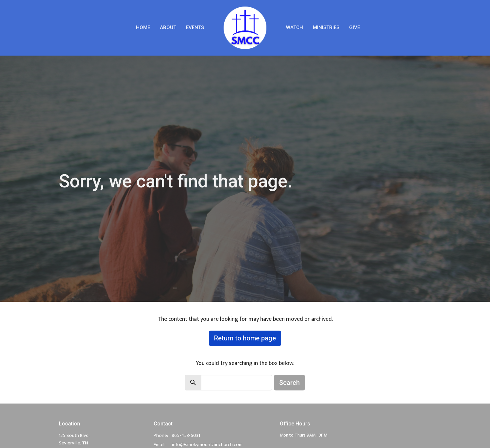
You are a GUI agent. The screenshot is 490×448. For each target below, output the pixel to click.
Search (289, 383)
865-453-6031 (186, 435)
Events (195, 27)
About (168, 27)
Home (143, 27)
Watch (295, 27)
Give (355, 27)
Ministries (326, 27)
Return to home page (245, 338)
